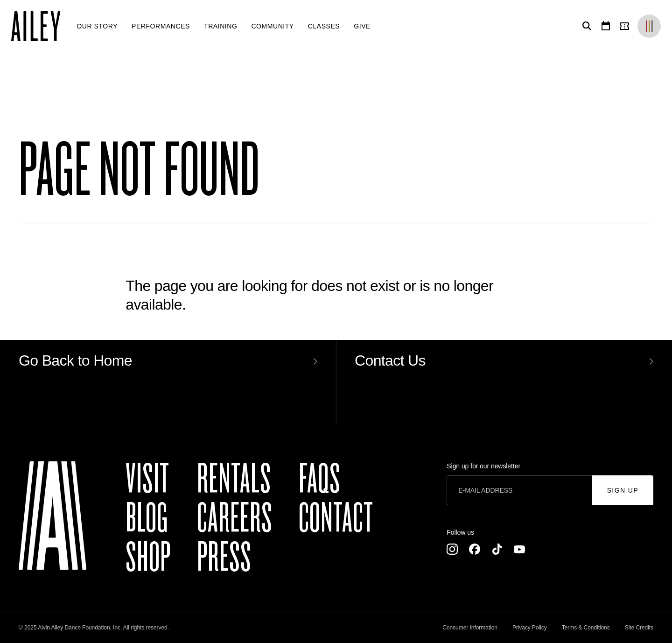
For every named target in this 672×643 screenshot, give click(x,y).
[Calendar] (606, 26)
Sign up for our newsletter (483, 466)
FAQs (320, 479)
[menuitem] (97, 26)
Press (224, 558)
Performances (161, 26)
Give (362, 26)
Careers (235, 518)
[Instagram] (452, 549)
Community (272, 26)
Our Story (97, 26)
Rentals (234, 479)
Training (220, 26)
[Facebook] (475, 549)
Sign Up (623, 490)
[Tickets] (626, 26)
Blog (147, 518)
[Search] (585, 26)
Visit (147, 479)
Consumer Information (470, 628)
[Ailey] (40, 26)
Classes (324, 26)
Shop (148, 558)
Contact (336, 518)
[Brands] (649, 26)
